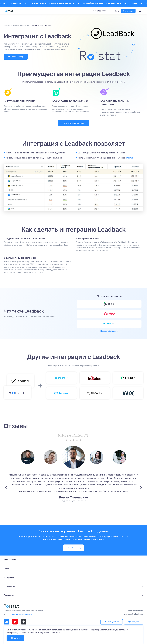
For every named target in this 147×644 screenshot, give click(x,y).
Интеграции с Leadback (42, 26)
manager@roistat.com (134, 614)
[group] (28, 457)
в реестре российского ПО (21, 614)
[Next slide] (141, 488)
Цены (6, 569)
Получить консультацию (73, 123)
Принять (15, 638)
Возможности (10, 560)
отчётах (129, 158)
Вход (117, 11)
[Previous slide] (6, 488)
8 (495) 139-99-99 (100, 11)
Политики (55, 633)
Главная (7, 26)
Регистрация (128, 11)
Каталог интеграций (21, 26)
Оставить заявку (16, 57)
